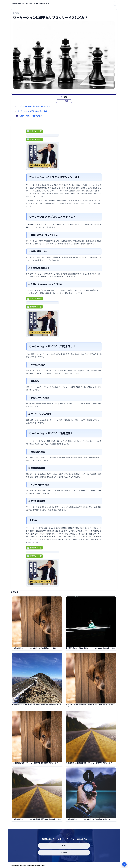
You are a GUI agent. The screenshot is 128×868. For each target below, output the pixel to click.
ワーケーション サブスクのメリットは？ (33, 114)
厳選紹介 (16, 13)
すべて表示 (64, 105)
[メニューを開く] (115, 3)
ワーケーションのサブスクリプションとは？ (34, 110)
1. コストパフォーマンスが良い (31, 119)
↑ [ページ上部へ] (124, 864)
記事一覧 (64, 853)
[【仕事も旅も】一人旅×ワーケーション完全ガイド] (30, 3)
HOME (64, 846)
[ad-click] (42, 137)
